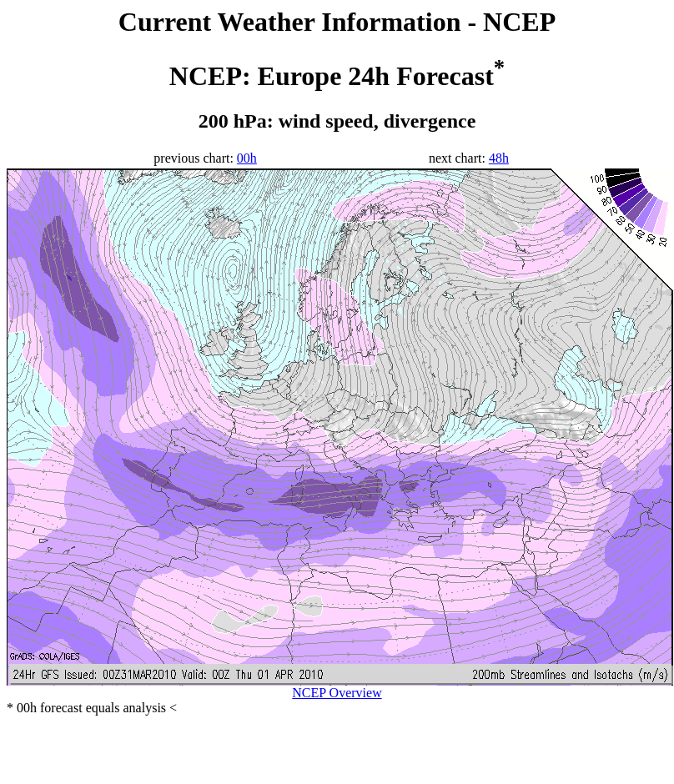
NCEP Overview (337, 693)
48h (499, 158)
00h (247, 158)
